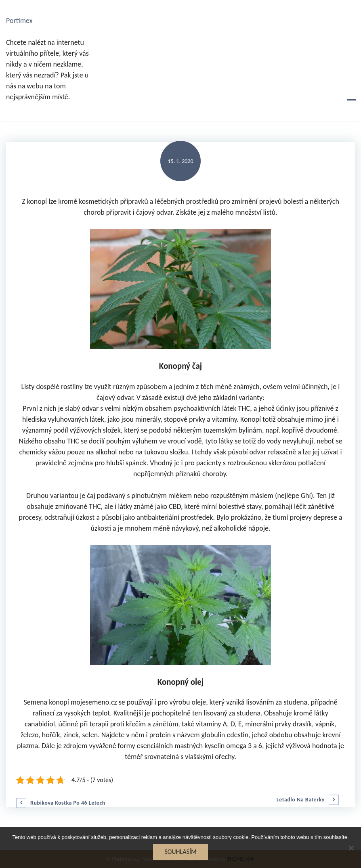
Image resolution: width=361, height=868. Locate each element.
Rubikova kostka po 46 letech (68, 803)
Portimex (19, 21)
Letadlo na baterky (301, 800)
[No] (351, 848)
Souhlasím (180, 852)
